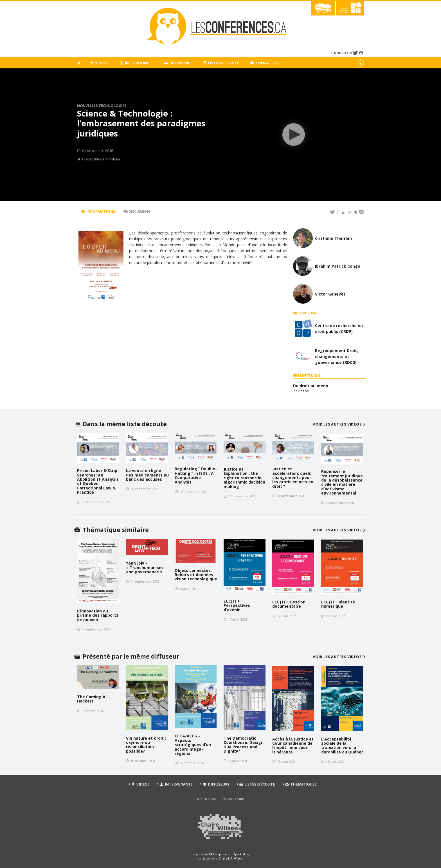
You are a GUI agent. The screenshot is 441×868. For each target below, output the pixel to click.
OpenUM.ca (240, 854)
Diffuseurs (178, 63)
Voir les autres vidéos (340, 424)
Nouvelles (343, 53)
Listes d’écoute (221, 63)
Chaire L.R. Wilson (231, 858)
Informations (98, 212)
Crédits (239, 799)
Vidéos (99, 63)
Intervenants (136, 63)
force (220, 854)
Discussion (137, 212)
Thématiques (266, 63)
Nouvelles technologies (102, 106)
